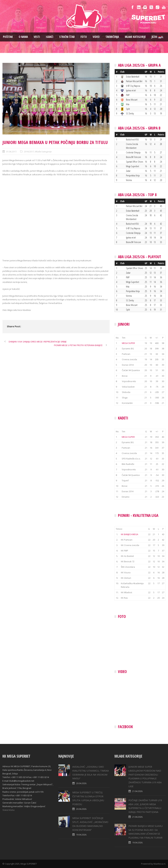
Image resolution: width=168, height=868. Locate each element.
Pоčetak (8, 37)
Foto (84, 37)
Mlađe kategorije (135, 37)
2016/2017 (29, 152)
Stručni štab (67, 37)
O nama (23, 37)
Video (96, 37)
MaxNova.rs (160, 864)
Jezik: (156, 37)
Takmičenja (112, 37)
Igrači (50, 37)
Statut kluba (8, 810)
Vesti (37, 37)
